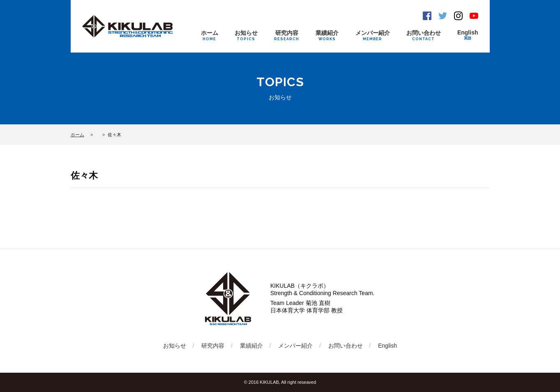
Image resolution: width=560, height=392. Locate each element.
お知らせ (246, 35)
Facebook (427, 16)
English (468, 35)
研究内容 (287, 35)
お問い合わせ (424, 35)
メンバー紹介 (373, 35)
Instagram (458, 16)
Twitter (443, 16)
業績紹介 (327, 35)
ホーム (210, 35)
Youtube (474, 16)
